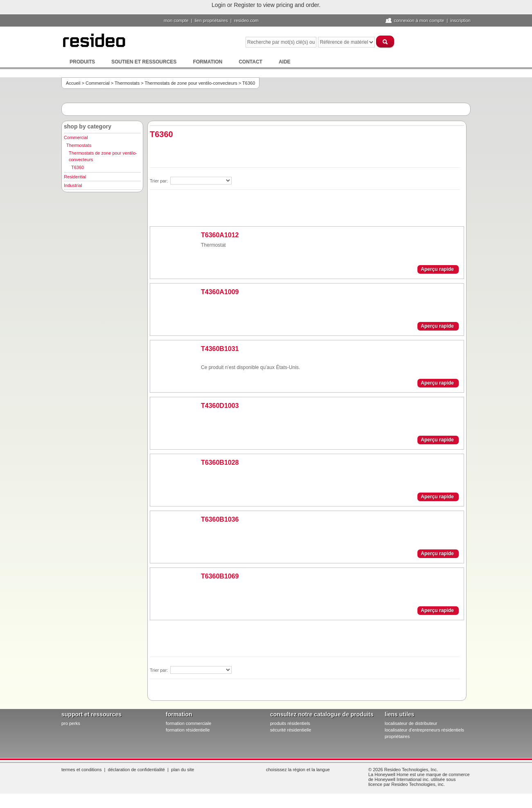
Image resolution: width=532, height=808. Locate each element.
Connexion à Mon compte (419, 20)
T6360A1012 (220, 235)
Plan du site (183, 770)
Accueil (73, 83)
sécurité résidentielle (291, 730)
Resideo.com (246, 20)
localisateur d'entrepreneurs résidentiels (424, 730)
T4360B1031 (220, 349)
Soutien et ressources (144, 62)
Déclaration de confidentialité (136, 770)
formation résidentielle (188, 730)
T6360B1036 (220, 519)
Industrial (73, 185)
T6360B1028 (220, 463)
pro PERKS (71, 723)
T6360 (78, 167)
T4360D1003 (220, 406)
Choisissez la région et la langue (298, 770)
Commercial (98, 83)
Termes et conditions (81, 770)
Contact (250, 62)
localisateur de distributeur (411, 723)
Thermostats (127, 83)
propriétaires (397, 736)
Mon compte (176, 20)
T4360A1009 (220, 292)
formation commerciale (188, 723)
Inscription (460, 20)
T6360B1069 (220, 576)
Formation (207, 62)
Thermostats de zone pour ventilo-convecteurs (191, 83)
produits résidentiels (290, 723)
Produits (82, 62)
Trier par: (159, 181)
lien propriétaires (211, 20)
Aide (285, 62)
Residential (75, 177)
